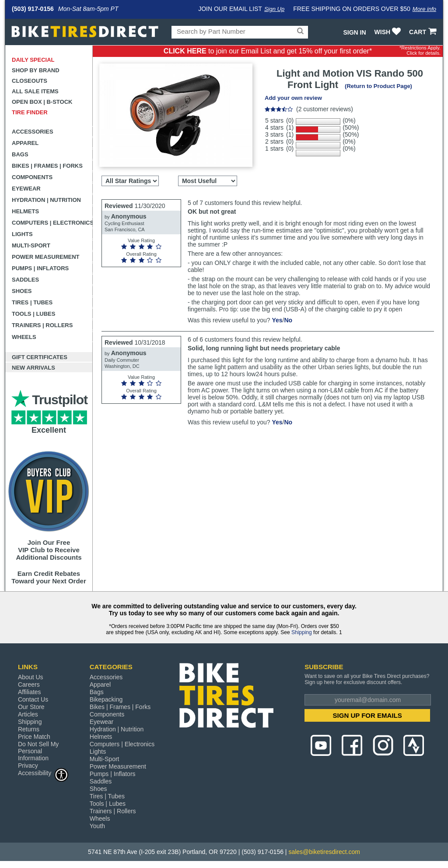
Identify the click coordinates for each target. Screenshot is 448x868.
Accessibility (43, 773)
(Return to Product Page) (378, 86)
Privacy (28, 766)
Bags (20, 154)
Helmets (25, 211)
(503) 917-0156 (33, 9)
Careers (29, 685)
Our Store (31, 707)
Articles (28, 714)
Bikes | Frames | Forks (47, 166)
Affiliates (30, 692)
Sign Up (274, 9)
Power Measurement (46, 257)
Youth (97, 826)
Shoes (22, 291)
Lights (22, 234)
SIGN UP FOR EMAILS (367, 715)
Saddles (25, 280)
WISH (389, 32)
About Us (31, 677)
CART (424, 32)
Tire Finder (30, 112)
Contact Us (33, 699)
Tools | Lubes (33, 314)
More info (424, 9)
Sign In (354, 32)
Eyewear (26, 189)
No (288, 320)
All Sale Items (35, 91)
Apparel (25, 143)
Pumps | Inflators (40, 268)
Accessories (33, 132)
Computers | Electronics (52, 223)
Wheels (24, 337)
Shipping (302, 632)
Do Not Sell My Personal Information (38, 751)
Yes (277, 320)
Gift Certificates (40, 357)
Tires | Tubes (32, 302)
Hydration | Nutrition (46, 200)
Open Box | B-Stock (42, 102)
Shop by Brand (36, 70)
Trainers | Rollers (42, 325)
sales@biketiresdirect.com (324, 852)
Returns (29, 729)
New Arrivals (33, 368)
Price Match (34, 737)
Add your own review (293, 98)
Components (32, 177)
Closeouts (30, 81)
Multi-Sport (31, 245)
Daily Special (33, 60)
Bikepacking (106, 699)
